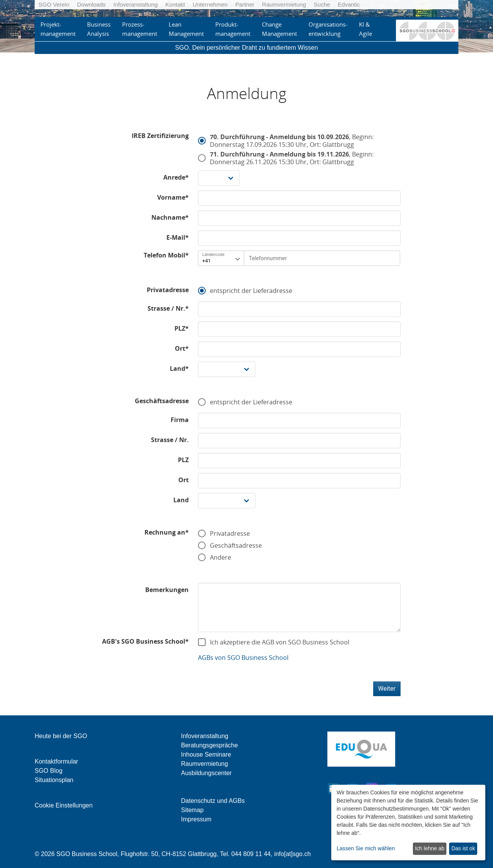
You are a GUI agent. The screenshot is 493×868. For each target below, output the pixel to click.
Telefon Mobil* (166, 255)
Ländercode (213, 255)
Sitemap (192, 810)
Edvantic (349, 4)
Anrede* (176, 177)
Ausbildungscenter (206, 773)
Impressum (196, 819)
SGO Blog (49, 771)
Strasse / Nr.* (168, 308)
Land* (179, 368)
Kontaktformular (56, 761)
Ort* (182, 348)
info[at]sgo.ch (293, 854)
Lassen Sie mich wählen (366, 848)
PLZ (183, 460)
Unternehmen (210, 4)
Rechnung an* (167, 532)
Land (181, 500)
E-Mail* (178, 237)
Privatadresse (168, 290)
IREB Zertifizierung (160, 136)
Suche (322, 4)
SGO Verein (54, 4)
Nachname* (170, 217)
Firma (180, 420)
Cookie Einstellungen (64, 805)
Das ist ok (463, 848)
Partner (245, 4)
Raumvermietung (284, 4)
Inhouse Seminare (206, 754)
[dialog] (408, 823)
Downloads (91, 4)
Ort (184, 480)
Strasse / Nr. (170, 440)
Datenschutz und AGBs (213, 801)
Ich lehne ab (429, 848)
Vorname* (173, 197)
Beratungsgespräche (210, 745)
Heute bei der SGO (61, 736)
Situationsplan (54, 780)
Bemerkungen (167, 590)
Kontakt (175, 4)
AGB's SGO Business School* (145, 641)
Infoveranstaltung (135, 4)
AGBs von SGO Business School (243, 658)
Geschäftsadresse (162, 401)
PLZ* (182, 328)
